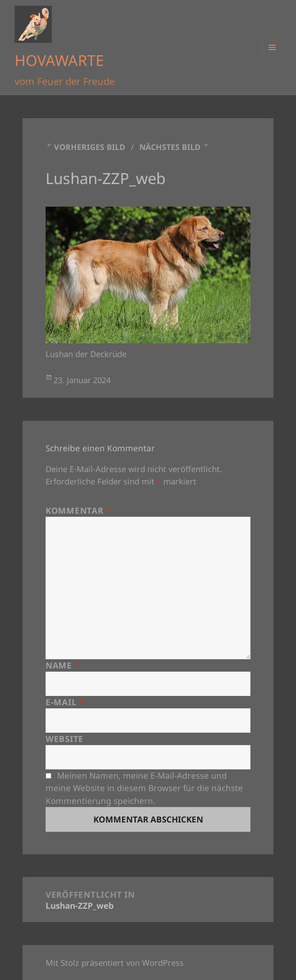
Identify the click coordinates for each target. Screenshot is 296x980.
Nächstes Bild (170, 147)
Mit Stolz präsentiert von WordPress (115, 963)
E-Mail (65, 702)
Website (65, 739)
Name (63, 665)
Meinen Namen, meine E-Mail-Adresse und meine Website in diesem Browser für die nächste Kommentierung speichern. (144, 788)
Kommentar (78, 511)
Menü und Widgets (272, 56)
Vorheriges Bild (90, 147)
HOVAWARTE (59, 60)
